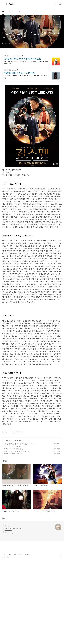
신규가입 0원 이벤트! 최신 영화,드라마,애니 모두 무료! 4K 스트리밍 (26, 77)
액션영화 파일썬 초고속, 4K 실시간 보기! (20, 73)
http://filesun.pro (10, 70)
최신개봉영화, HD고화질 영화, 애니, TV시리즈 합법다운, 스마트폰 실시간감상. (26, 62)
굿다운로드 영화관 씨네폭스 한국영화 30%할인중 (23, 59)
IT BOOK (8, 4)
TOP (60, 610)
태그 (10, 11)
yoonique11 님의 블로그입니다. (13, 583)
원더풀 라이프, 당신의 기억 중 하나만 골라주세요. (19, 499)
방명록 (18, 11)
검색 (56, 4)
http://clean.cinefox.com (13, 56)
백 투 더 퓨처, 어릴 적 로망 (12, 501)
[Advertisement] (32, 322)
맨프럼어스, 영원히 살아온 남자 (13, 509)
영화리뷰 (7, 495)
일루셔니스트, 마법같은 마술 (13, 504)
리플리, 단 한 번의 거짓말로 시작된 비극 (16, 506)
